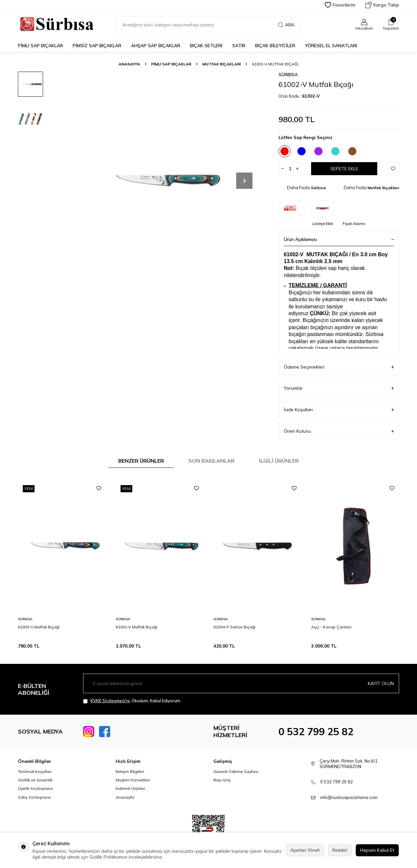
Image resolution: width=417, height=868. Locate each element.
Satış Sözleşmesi (34, 797)
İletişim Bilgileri (130, 771)
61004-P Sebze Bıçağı (234, 627)
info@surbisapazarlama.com (349, 797)
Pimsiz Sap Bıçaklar (97, 46)
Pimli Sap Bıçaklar (40, 46)
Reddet (340, 850)
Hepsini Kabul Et (377, 850)
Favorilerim (340, 5)
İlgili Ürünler (279, 461)
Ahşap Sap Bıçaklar (156, 46)
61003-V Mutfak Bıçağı (39, 627)
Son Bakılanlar (211, 461)
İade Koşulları (339, 410)
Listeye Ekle (323, 224)
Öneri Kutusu (339, 431)
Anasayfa (129, 64)
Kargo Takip (382, 5)
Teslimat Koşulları (35, 771)
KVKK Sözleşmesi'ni (110, 701)
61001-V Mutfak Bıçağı (137, 627)
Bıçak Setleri (206, 46)
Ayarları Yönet (305, 850)
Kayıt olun (381, 683)
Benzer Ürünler (141, 461)
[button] (244, 181)
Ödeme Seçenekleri (339, 367)
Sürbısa (288, 75)
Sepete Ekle (344, 169)
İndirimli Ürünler (130, 788)
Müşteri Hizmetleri (133, 780)
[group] (160, 181)
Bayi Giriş (222, 780)
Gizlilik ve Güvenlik (35, 780)
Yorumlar (339, 388)
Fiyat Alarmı (354, 224)
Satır (239, 46)
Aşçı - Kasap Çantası (331, 627)
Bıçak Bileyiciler (275, 46)
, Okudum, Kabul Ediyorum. (132, 701)
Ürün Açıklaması (339, 239)
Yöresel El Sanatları (331, 46)
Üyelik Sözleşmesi (35, 788)
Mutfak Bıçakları (222, 64)
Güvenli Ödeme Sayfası (236, 771)
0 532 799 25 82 (316, 732)
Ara (286, 25)
